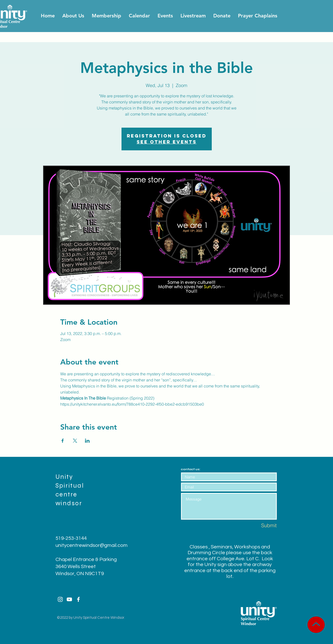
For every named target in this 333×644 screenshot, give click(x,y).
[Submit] (259, 525)
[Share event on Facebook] (63, 441)
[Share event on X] (75, 441)
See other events (167, 142)
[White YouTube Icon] (69, 599)
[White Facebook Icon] (78, 599)
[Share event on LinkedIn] (87, 441)
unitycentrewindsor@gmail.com (92, 545)
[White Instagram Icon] (60, 599)
